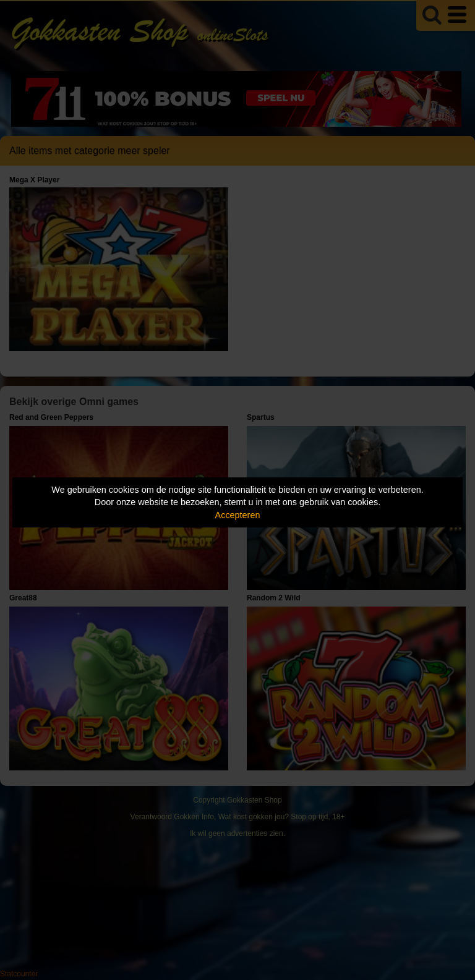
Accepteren (238, 515)
